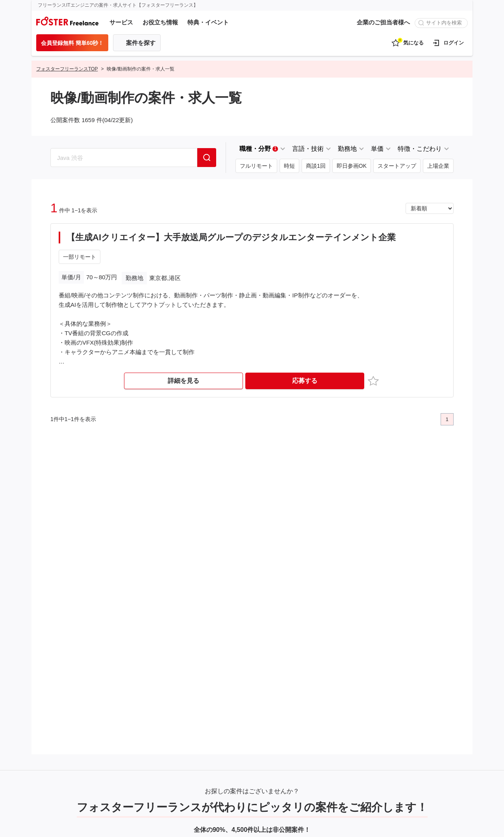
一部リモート (80, 257)
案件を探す (141, 43)
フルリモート (256, 166)
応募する (305, 381)
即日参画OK (352, 166)
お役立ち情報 (160, 22)
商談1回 (316, 166)
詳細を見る (183, 381)
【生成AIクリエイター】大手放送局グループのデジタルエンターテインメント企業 (231, 237)
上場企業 (438, 166)
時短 (289, 166)
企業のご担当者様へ (383, 22)
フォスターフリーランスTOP (67, 69)
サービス (121, 22)
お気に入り (374, 381)
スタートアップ (397, 166)
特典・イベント (208, 22)
